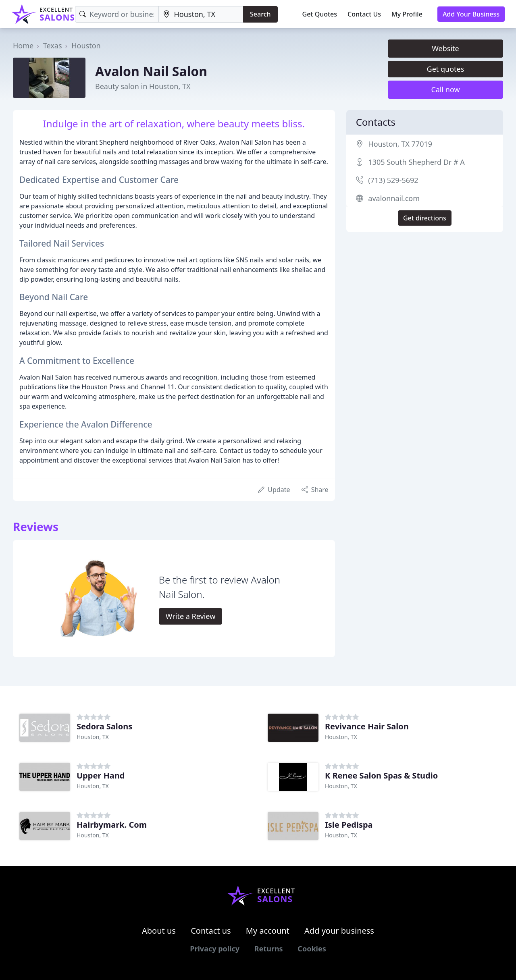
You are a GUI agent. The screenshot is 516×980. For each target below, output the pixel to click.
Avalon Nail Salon (151, 71)
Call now (445, 89)
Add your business (339, 931)
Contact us (211, 931)
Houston (86, 46)
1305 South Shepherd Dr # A (416, 162)
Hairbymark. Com (112, 825)
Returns (269, 949)
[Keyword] (117, 14)
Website (445, 48)
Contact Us (364, 14)
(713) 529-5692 (393, 180)
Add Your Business (471, 14)
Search (260, 14)
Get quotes (446, 69)
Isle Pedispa (349, 825)
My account (268, 931)
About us (159, 931)
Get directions (425, 218)
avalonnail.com (394, 198)
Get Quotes (320, 14)
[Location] (201, 14)
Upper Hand (101, 775)
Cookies (312, 949)
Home (23, 46)
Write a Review (190, 616)
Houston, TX (93, 737)
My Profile (407, 14)
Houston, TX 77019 (400, 144)
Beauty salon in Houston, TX (143, 86)
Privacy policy (215, 949)
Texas (53, 46)
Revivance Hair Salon (367, 726)
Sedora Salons (104, 726)
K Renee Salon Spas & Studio (381, 775)
